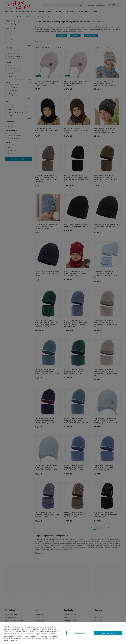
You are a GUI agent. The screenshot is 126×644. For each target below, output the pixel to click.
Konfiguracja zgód (79, 633)
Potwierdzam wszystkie (108, 633)
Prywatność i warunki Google (31, 633)
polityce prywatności (23, 631)
